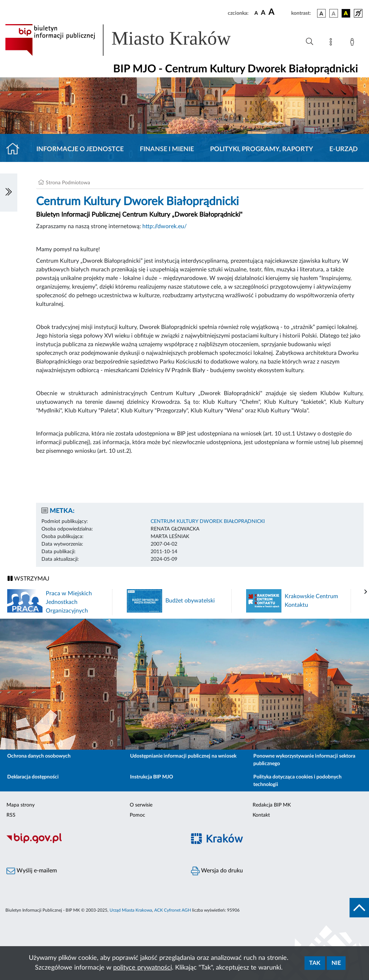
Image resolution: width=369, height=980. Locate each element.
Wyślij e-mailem (32, 871)
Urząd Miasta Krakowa (131, 910)
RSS (11, 815)
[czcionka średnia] (263, 13)
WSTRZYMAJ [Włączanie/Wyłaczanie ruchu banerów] (28, 579)
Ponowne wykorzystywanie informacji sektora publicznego (304, 760)
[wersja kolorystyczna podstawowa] (321, 13)
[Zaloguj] (354, 43)
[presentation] (366, 592)
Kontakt (261, 815)
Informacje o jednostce (80, 149)
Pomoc (137, 815)
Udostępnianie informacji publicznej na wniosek (183, 756)
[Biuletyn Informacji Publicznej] (92, 843)
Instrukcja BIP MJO (152, 777)
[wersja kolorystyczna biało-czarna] (334, 13)
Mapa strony (21, 805)
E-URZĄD (344, 149)
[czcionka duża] (279, 12)
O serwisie (141, 805)
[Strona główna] (16, 149)
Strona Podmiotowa (68, 183)
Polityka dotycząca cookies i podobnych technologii (297, 781)
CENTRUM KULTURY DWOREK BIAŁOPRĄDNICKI (208, 521)
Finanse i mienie (167, 149)
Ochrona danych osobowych (39, 756)
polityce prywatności (143, 968)
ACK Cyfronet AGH (173, 910)
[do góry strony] (359, 908)
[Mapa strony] (332, 43)
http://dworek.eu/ (165, 226)
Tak (315, 963)
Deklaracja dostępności (33, 777)
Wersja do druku (217, 871)
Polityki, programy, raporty (262, 149)
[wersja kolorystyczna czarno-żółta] (346, 13)
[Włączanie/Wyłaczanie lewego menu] (9, 193)
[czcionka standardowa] (256, 13)
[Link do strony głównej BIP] (128, 40)
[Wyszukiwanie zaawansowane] (310, 42)
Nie (336, 963)
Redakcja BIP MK (272, 805)
